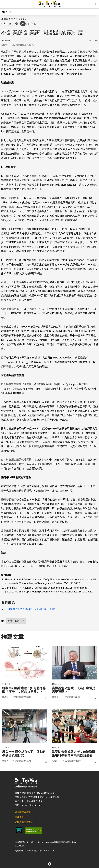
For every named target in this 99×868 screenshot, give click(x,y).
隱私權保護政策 (23, 814)
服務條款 (19, 819)
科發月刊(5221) (16, 621)
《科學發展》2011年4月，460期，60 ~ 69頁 (30, 609)
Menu (4, 4)
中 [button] (23, 24)
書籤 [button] (35, 24)
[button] (95, 4)
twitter (11, 24)
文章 (13, 19)
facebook (4, 24)
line (16, 24)
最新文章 (23, 19)
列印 (29, 24)
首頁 (5, 19)
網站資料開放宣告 (24, 824)
